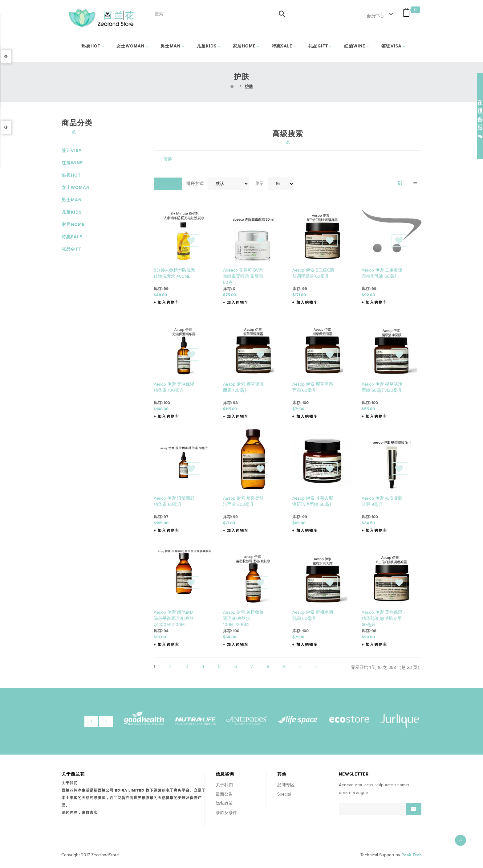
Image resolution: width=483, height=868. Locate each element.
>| (317, 667)
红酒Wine (72, 163)
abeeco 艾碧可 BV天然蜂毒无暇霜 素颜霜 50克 (243, 276)
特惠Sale (72, 237)
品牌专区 (286, 785)
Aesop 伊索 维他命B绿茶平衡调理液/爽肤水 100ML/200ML (174, 618)
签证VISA (72, 151)
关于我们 (224, 785)
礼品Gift (71, 249)
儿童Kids (72, 212)
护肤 (249, 87)
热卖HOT (71, 175)
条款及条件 (226, 813)
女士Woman (76, 188)
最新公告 (224, 794)
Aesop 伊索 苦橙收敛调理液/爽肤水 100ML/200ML (243, 618)
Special (284, 794)
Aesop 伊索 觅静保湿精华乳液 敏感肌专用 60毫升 (382, 618)
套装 (168, 159)
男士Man (72, 200)
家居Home (73, 225)
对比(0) (168, 184)
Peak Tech (412, 855)
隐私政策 (224, 803)
